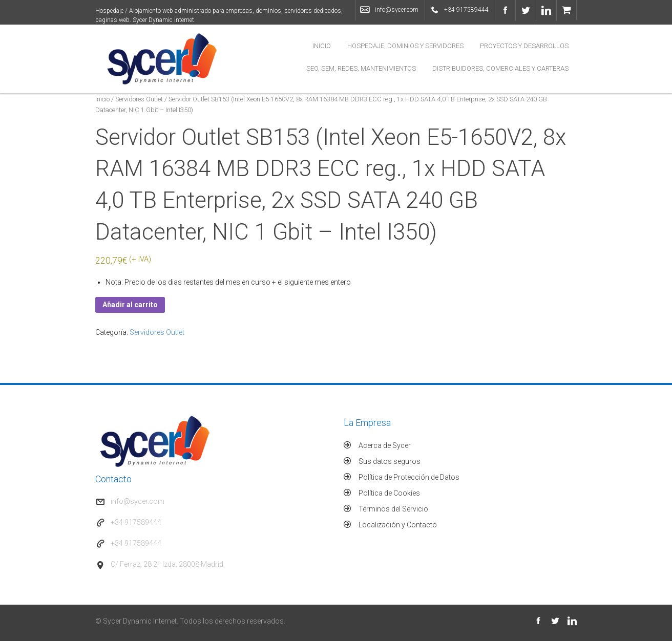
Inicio (322, 46)
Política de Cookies (389, 493)
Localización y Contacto (398, 525)
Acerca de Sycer (385, 445)
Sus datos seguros (390, 461)
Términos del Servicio (393, 509)
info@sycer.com (397, 10)
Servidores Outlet (139, 99)
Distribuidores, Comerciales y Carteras (500, 68)
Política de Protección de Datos (409, 477)
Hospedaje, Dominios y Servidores (405, 46)
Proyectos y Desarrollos (524, 46)
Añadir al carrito (130, 305)
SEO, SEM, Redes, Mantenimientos (361, 68)
